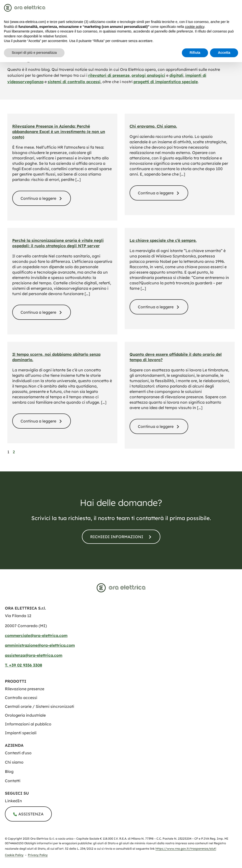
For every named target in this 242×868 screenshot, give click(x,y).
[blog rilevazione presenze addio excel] (42, 198)
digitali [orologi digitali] (176, 75)
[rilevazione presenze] (25, 689)
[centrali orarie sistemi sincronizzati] (39, 706)
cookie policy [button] (195, 27)
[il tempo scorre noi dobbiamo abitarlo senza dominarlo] (42, 421)
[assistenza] (28, 814)
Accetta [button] (224, 53)
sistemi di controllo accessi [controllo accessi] (74, 82)
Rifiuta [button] (195, 53)
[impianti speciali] (21, 733)
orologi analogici (148, 75)
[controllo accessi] (21, 698)
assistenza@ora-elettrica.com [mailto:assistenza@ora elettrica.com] (34, 655)
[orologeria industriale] (25, 715)
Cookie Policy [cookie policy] (14, 855)
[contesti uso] (123, 753)
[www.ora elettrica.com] (121, 588)
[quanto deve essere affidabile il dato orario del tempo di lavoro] (159, 426)
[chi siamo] (123, 762)
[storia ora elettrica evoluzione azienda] (159, 193)
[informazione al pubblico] (28, 724)
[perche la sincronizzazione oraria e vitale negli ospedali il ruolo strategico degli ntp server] (42, 312)
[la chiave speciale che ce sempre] (159, 307)
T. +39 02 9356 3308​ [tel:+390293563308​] (23, 665)
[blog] (123, 771)
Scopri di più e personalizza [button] (34, 53)
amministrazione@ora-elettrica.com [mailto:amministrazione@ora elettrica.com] (40, 645)
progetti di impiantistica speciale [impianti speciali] (166, 82)
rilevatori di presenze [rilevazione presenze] (109, 75)
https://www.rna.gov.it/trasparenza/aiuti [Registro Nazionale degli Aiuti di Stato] (186, 849)
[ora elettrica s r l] (123, 801)
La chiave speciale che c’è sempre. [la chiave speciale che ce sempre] (163, 240)
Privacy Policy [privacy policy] (38, 855)
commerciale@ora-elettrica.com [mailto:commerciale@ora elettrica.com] (36, 635)
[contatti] (121, 537)
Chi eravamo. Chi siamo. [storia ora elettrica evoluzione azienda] (153, 126)
